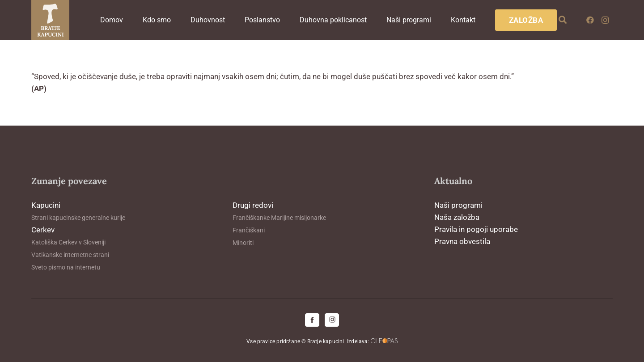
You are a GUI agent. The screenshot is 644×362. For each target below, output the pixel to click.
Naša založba (457, 217)
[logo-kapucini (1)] (50, 20)
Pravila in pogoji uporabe (476, 229)
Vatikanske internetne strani (70, 255)
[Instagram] (605, 20)
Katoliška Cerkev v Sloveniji (68, 242)
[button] (563, 20)
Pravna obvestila (462, 241)
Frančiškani (249, 230)
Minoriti (243, 243)
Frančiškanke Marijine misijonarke (279, 218)
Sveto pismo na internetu (66, 267)
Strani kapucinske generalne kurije (78, 218)
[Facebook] (590, 20)
